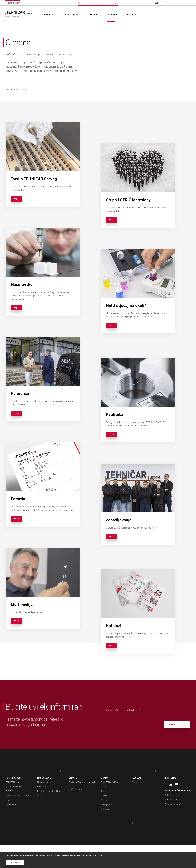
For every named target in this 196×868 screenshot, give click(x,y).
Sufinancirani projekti (141, 3)
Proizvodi (47, 14)
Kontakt (131, 14)
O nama (111, 14)
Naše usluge (70, 14)
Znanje (92, 14)
